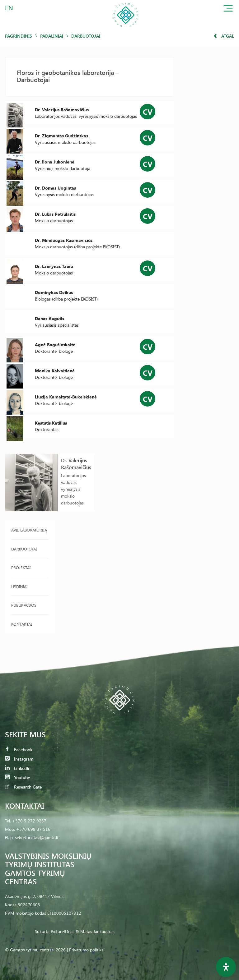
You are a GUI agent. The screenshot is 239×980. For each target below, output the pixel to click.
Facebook (19, 750)
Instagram (19, 759)
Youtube (17, 778)
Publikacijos (24, 605)
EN (9, 8)
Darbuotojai (24, 549)
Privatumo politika (86, 950)
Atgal (224, 36)
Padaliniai (52, 36)
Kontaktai (21, 624)
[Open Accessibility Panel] (226, 967)
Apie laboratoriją (29, 530)
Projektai (21, 567)
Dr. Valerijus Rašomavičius (76, 464)
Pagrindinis (19, 36)
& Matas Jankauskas (95, 931)
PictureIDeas (63, 931)
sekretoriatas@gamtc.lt (37, 837)
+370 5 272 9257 (29, 821)
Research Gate (23, 787)
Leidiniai (19, 586)
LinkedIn (18, 768)
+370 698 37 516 (33, 829)
